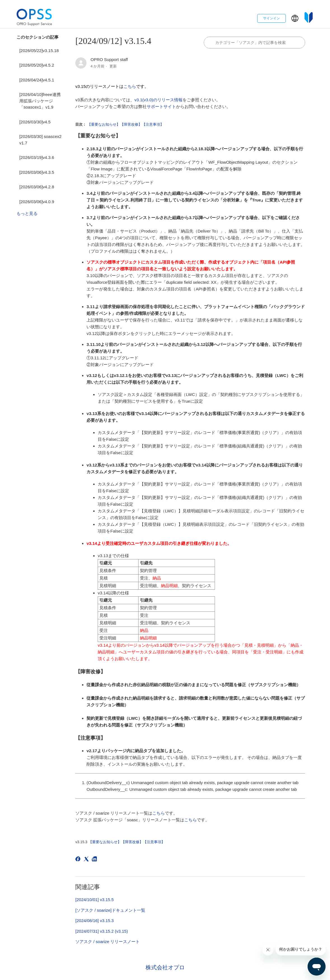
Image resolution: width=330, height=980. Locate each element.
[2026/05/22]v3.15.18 (39, 51)
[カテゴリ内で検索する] (254, 43)
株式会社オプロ (165, 967)
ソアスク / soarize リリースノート (107, 942)
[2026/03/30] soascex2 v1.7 (40, 140)
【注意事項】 (153, 124)
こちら (130, 86)
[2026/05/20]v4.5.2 (37, 65)
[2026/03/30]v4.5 (35, 122)
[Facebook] (79, 860)
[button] (295, 18)
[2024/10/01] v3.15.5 (94, 900)
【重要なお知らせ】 (104, 124)
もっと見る (27, 213)
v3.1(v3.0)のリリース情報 (158, 100)
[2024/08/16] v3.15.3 (94, 921)
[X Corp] (87, 860)
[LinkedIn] (95, 860)
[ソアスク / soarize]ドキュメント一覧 (110, 910)
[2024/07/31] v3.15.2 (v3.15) (102, 931)
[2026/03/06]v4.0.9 (37, 202)
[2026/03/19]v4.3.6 (37, 157)
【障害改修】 (131, 124)
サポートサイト (161, 106)
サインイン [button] (272, 18)
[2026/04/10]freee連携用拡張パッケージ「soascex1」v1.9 (40, 101)
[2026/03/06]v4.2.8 (37, 187)
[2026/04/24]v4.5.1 (37, 80)
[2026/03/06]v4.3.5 (37, 172)
